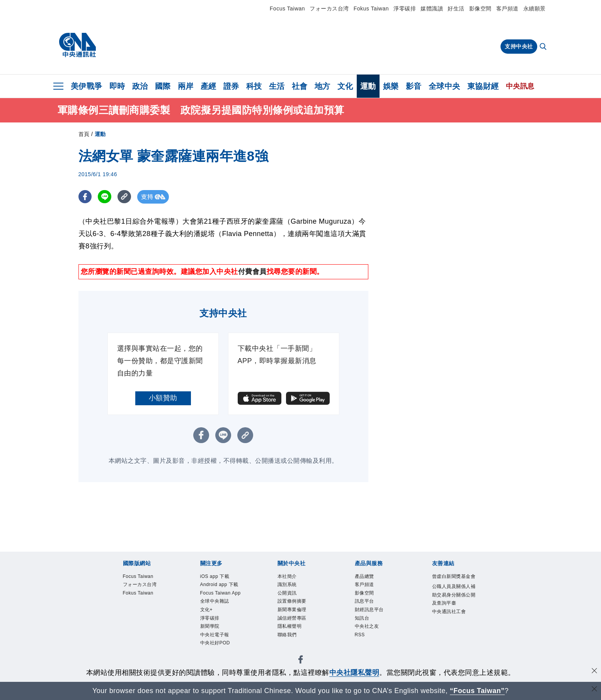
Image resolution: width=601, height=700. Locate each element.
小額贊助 (163, 398)
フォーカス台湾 (329, 8)
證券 (231, 86)
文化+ (209, 640)
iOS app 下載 (221, 578)
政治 (140, 86)
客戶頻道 (507, 8)
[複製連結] (125, 197)
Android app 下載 (220, 593)
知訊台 (366, 629)
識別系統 (292, 588)
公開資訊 (292, 598)
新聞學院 (215, 661)
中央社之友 (373, 640)
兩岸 (186, 86)
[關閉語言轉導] (594, 690)
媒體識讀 (432, 8)
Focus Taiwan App (222, 614)
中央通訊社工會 (454, 645)
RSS (362, 650)
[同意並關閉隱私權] (594, 672)
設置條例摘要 (299, 608)
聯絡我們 (292, 650)
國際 (163, 86)
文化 (345, 86)
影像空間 (480, 8)
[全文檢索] (544, 47)
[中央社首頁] (77, 45)
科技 (254, 86)
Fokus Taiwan (371, 8)
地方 (323, 86)
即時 (117, 86)
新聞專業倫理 (299, 619)
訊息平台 (369, 608)
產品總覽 (369, 578)
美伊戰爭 (87, 86)
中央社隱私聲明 (354, 673)
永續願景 (535, 8)
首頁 (84, 134)
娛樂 (391, 86)
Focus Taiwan (287, 8)
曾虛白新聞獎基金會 (454, 583)
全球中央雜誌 (222, 629)
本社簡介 (292, 578)
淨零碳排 (405, 8)
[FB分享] (85, 197)
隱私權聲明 (295, 640)
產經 (209, 86)
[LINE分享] (105, 197)
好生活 (456, 8)
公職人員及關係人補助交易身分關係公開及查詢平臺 (454, 614)
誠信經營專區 (299, 629)
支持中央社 (519, 46)
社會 (300, 86)
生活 (277, 86)
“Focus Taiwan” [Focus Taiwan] (477, 691)
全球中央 (444, 86)
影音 (414, 86)
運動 (368, 86)
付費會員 (252, 272)
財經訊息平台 (376, 619)
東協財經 (483, 86)
